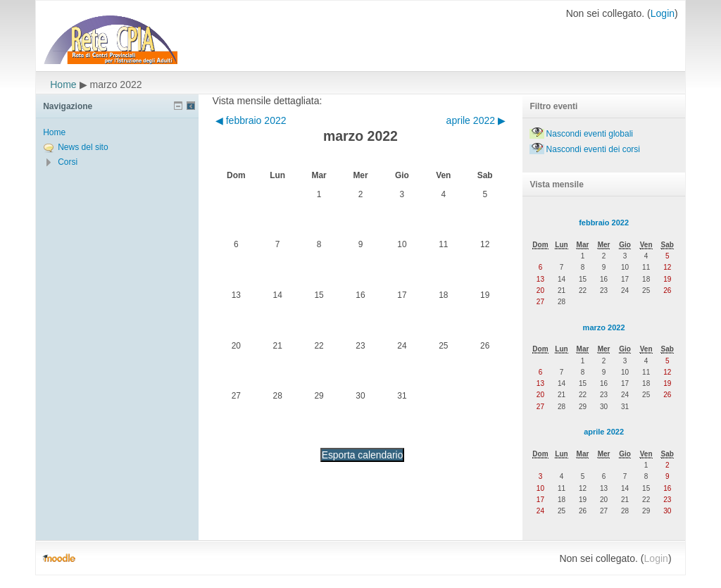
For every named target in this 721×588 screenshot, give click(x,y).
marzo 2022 (604, 327)
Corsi (68, 162)
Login (663, 13)
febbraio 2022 (604, 223)
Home (63, 85)
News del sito (83, 147)
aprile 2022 (604, 432)
